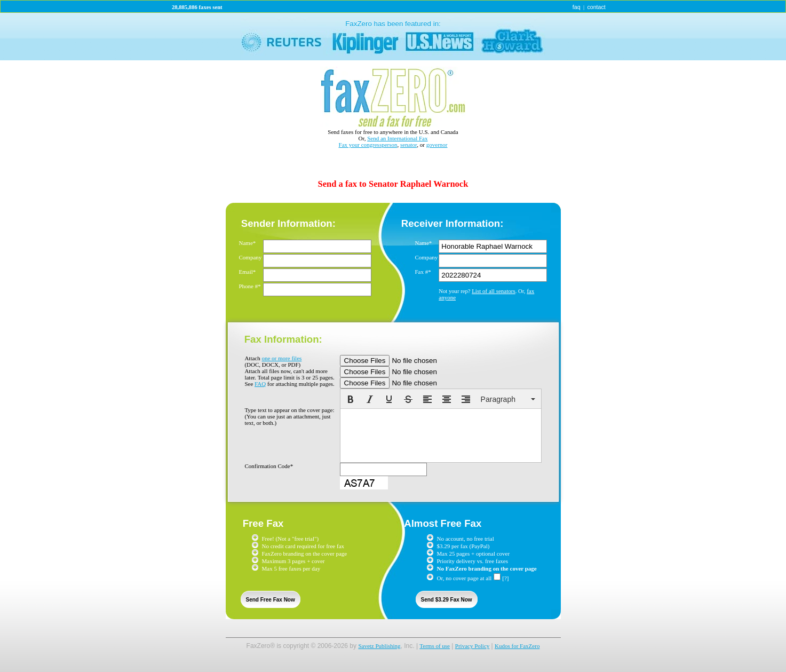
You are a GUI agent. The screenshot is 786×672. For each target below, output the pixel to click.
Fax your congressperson (368, 145)
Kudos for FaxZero (517, 646)
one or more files (281, 358)
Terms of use (435, 646)
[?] (505, 578)
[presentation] (351, 399)
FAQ (260, 384)
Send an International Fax (397, 138)
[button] (351, 399)
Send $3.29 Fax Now (447, 600)
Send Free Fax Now (271, 600)
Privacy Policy (472, 646)
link (393, 37)
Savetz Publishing (379, 646)
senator (408, 145)
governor (437, 145)
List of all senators (494, 291)
